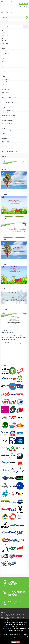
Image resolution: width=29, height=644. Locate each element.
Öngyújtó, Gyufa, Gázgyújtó (8, 110)
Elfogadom (16, 642)
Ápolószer (4, 38)
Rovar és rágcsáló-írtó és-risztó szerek (10, 121)
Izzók (3, 84)
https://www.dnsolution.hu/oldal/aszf (11, 344)
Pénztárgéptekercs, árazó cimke (8, 115)
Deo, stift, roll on (5, 53)
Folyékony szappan (6, 64)
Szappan (4, 128)
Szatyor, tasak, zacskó (6, 131)
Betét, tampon (5, 41)
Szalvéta (4, 126)
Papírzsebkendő (5, 113)
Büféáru (4, 46)
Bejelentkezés (25, 6)
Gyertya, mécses (5, 69)
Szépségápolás (5, 139)
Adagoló (4, 33)
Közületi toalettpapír (6, 92)
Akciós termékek (5, 30)
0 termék (4, 17)
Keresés (25, 27)
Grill (3, 66)
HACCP (3, 74)
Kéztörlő (4, 87)
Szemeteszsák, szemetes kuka (8, 136)
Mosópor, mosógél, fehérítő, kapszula (9, 100)
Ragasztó (4, 118)
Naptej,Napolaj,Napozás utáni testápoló (10, 102)
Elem (3, 59)
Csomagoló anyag (5, 51)
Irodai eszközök (5, 82)
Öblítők (3, 108)
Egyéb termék (5, 61)
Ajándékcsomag (5, 35)
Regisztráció (23, 4)
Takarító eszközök (6, 141)
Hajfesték (4, 77)
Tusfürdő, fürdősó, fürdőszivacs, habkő (10, 152)
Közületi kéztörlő (5, 90)
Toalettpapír (4, 149)
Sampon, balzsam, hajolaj (7, 123)
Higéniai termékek (6, 79)
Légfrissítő (4, 95)
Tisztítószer (4, 146)
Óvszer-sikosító (5, 105)
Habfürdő (4, 72)
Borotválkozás (5, 43)
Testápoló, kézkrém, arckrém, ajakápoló (10, 144)
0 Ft (8, 17)
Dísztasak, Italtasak (6, 56)
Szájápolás (4, 133)
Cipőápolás (4, 48)
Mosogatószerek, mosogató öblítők (9, 97)
